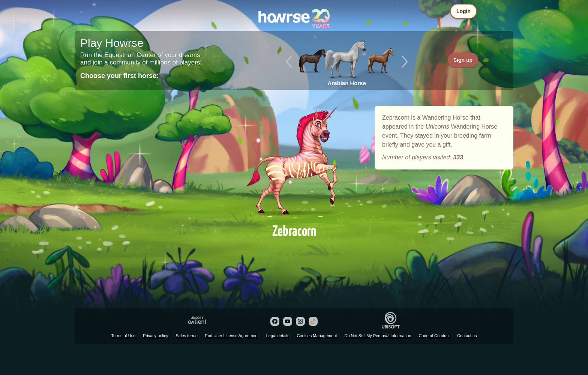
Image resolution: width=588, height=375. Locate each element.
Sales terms (187, 336)
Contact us (467, 336)
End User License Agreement (232, 336)
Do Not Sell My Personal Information (378, 336)
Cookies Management (317, 336)
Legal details (278, 336)
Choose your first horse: (119, 76)
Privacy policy (155, 336)
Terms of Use (123, 336)
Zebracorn (294, 162)
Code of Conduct (434, 336)
